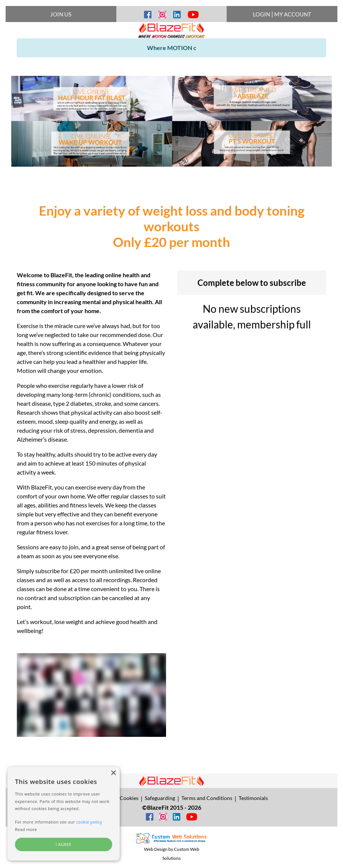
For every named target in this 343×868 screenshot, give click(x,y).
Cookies (129, 798)
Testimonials (253, 798)
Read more (26, 829)
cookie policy (89, 822)
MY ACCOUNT (293, 14)
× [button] (113, 773)
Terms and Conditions (207, 798)
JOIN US (61, 14)
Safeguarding (160, 798)
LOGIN (261, 14)
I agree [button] (64, 844)
